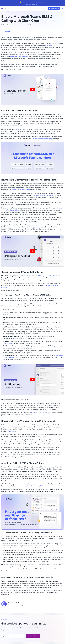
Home (3, 11)
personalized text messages (19, 57)
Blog (7, 11)
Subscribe (33, 636)
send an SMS (18, 129)
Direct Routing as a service (33, 227)
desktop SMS (7, 343)
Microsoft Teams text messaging (41, 139)
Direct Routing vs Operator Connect (47, 276)
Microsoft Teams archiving (40, 413)
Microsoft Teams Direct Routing (43, 195)
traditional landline (31, 486)
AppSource (12, 431)
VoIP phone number (47, 486)
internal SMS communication (21, 190)
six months (49, 45)
